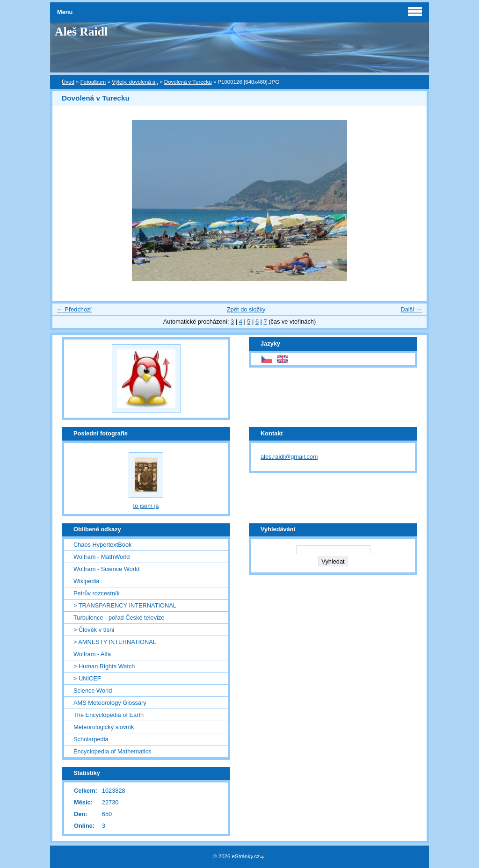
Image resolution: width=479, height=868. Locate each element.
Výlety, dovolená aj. (135, 82)
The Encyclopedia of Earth (109, 715)
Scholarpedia (91, 739)
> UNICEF (87, 678)
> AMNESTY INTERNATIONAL (115, 642)
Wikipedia (86, 581)
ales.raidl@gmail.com (289, 457)
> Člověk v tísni (94, 630)
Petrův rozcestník (97, 593)
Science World (93, 691)
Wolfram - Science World (106, 569)
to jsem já (146, 506)
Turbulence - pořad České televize (119, 618)
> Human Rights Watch (104, 666)
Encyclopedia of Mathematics (112, 751)
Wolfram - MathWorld (102, 557)
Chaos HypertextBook (102, 545)
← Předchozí (74, 309)
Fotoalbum (93, 82)
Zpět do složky (246, 309)
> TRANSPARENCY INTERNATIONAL (125, 605)
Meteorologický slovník (104, 727)
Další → (411, 309)
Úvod (68, 82)
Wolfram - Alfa (92, 654)
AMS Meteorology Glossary (110, 703)
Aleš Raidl (81, 32)
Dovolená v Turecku (188, 82)
